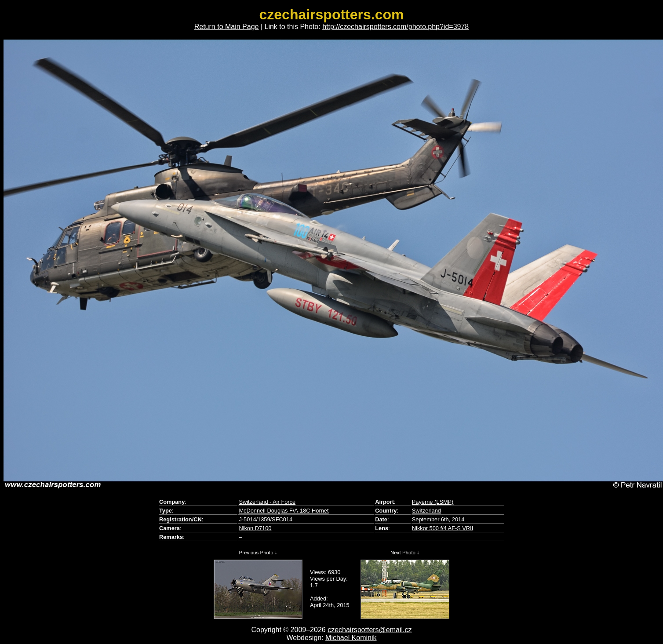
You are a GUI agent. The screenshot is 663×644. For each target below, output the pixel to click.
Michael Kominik (351, 638)
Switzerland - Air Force (267, 502)
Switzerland (426, 511)
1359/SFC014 (275, 519)
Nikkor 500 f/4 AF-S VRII (443, 528)
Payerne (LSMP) (433, 502)
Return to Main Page (227, 27)
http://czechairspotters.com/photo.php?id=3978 (395, 27)
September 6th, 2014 (438, 519)
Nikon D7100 (255, 528)
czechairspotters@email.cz (370, 630)
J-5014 (247, 519)
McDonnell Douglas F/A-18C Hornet (284, 511)
